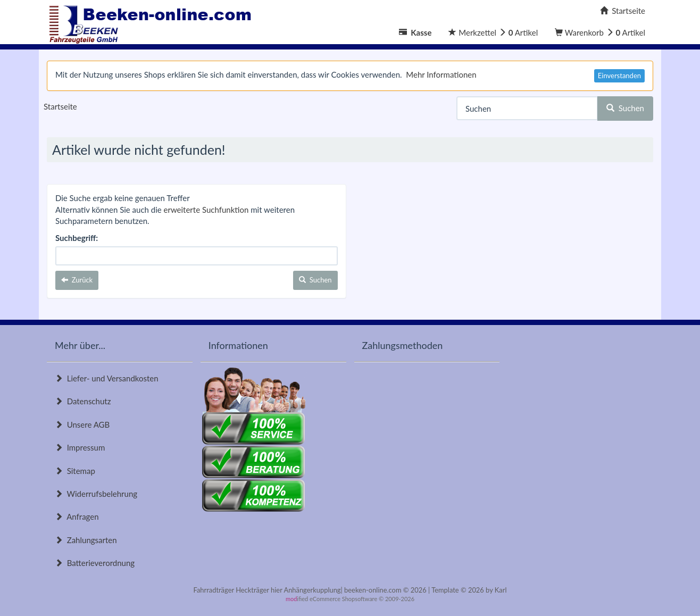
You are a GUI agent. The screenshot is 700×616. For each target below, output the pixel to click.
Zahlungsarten (86, 540)
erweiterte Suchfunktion (206, 210)
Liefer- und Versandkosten (107, 378)
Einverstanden (619, 76)
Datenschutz (83, 401)
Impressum (80, 447)
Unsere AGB (82, 424)
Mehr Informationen (441, 74)
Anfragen (77, 517)
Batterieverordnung (95, 563)
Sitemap (75, 471)
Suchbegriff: (77, 238)
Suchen (625, 108)
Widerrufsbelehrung (96, 494)
